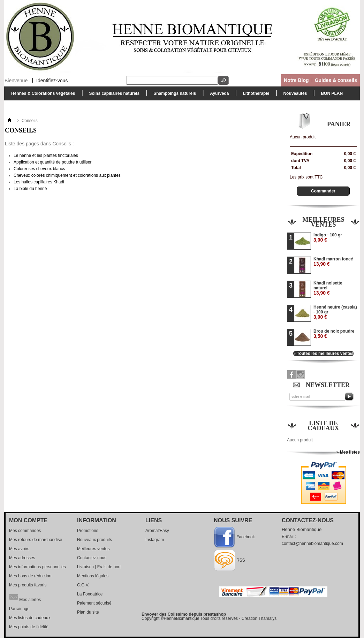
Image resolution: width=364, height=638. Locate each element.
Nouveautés (295, 93)
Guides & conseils (336, 80)
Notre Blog (296, 80)
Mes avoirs (19, 549)
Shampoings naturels (173, 95)
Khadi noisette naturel (328, 288)
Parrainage (19, 609)
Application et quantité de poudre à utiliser (52, 162)
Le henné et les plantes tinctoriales (46, 155)
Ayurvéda (218, 95)
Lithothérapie (254, 95)
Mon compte (28, 520)
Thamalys (267, 618)
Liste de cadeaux (324, 426)
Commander (323, 191)
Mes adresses (22, 558)
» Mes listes (348, 452)
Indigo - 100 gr (328, 238)
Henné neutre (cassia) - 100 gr (335, 312)
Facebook (246, 537)
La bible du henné (30, 189)
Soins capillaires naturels (112, 95)
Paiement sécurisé (94, 603)
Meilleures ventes (323, 222)
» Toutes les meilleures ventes (323, 354)
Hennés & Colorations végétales (41, 95)
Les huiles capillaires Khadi (39, 182)
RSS (241, 560)
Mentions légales (93, 576)
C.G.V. (83, 585)
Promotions (88, 531)
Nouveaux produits (94, 540)
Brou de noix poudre (334, 334)
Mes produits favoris (28, 585)
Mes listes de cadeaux (30, 618)
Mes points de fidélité (29, 627)
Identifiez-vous (52, 80)
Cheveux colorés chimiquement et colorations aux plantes (67, 175)
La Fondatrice (90, 594)
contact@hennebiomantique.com (312, 544)
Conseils (21, 130)
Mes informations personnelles (37, 567)
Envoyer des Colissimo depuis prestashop (184, 614)
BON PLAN (332, 93)
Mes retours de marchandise (36, 540)
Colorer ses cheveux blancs (39, 169)
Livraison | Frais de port (99, 567)
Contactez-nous (92, 558)
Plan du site (88, 612)
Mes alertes (25, 597)
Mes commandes (25, 531)
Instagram (155, 540)
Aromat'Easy (157, 531)
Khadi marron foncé (333, 262)
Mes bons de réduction (30, 576)
